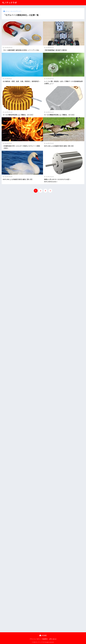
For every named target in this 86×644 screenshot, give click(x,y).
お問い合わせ (53, 639)
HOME (43, 635)
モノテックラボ (9, 3)
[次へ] (50, 191)
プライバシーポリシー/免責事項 (39, 639)
